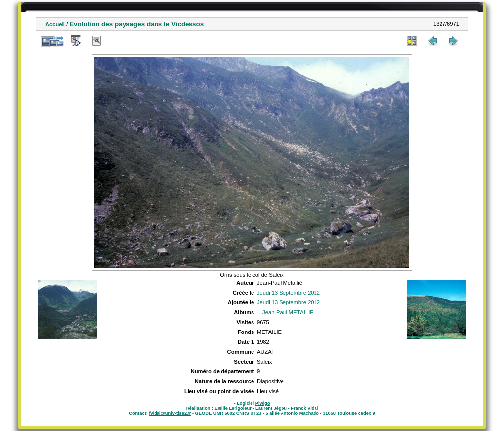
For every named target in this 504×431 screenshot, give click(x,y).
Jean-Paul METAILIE (288, 312)
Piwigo (263, 403)
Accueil (55, 24)
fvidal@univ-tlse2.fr (170, 413)
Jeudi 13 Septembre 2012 (288, 293)
